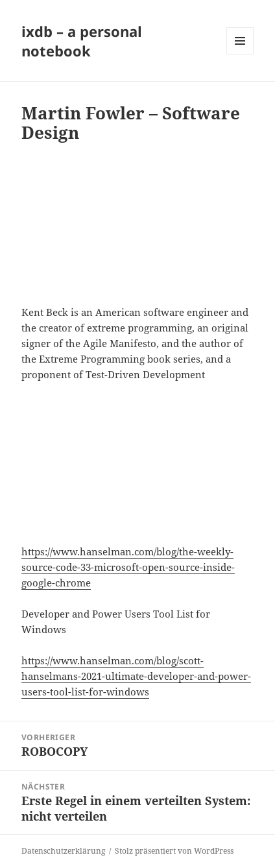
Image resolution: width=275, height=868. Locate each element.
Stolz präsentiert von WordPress (174, 851)
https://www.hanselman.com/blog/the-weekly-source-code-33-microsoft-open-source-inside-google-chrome (128, 567)
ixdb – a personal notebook (82, 41)
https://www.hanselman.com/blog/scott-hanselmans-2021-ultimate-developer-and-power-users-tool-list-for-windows (136, 676)
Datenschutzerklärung (63, 851)
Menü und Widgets (240, 54)
